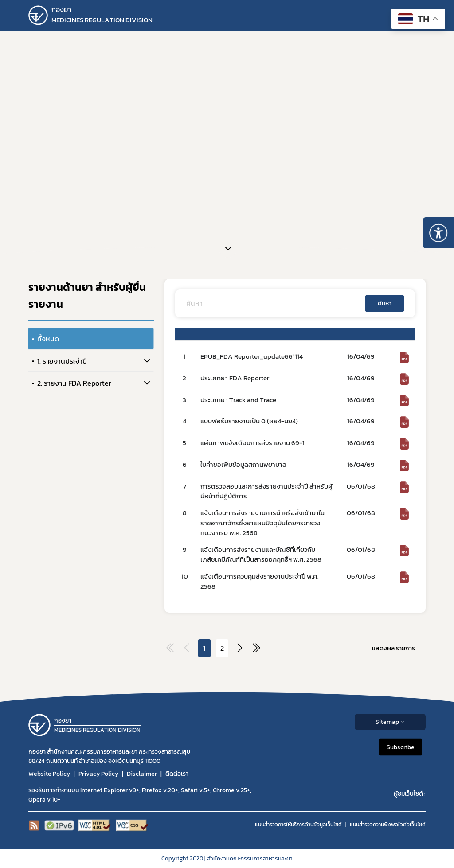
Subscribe (401, 747)
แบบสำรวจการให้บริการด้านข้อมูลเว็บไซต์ (298, 825)
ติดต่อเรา (177, 774)
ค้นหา (385, 303)
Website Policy (49, 774)
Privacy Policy (98, 774)
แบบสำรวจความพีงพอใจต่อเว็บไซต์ (388, 825)
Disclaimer (142, 774)
